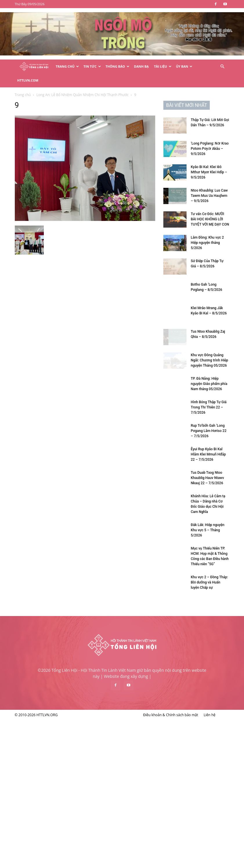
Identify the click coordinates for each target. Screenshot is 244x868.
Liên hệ (210, 863)
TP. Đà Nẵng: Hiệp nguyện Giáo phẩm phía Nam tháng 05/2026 (61, 532)
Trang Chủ (67, 66)
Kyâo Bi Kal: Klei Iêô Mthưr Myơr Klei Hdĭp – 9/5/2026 (60, 320)
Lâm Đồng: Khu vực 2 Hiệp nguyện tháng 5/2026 (59, 390)
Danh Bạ (141, 66)
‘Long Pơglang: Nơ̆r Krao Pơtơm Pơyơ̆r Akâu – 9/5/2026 (61, 296)
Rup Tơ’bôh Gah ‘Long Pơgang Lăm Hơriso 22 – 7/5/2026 (60, 579)
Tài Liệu (163, 66)
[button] (223, 67)
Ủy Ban (184, 66)
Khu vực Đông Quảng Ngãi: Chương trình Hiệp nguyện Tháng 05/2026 (61, 508)
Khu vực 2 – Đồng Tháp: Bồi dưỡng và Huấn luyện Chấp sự (61, 730)
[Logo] (34, 67)
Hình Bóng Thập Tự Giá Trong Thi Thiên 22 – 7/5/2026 (60, 555)
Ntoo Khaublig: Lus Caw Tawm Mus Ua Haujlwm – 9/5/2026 (61, 343)
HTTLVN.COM (28, 80)
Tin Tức (92, 66)
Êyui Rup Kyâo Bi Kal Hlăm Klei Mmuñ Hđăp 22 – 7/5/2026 (60, 602)
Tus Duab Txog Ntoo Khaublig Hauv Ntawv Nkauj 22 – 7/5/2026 (59, 626)
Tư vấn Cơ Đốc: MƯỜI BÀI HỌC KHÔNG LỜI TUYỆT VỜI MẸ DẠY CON (62, 367)
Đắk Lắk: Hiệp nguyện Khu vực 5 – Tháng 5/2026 (59, 678)
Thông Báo (118, 66)
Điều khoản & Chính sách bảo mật (171, 863)
